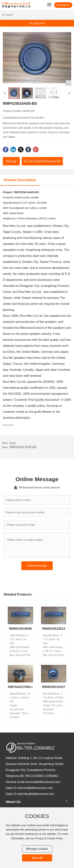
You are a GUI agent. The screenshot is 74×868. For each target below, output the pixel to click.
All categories (37, 23)
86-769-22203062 (32, 776)
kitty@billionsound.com (39, 794)
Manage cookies (37, 849)
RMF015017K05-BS (23, 447)
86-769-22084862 (36, 748)
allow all (37, 858)
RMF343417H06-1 (20, 687)
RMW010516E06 (20, 629)
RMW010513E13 (54, 629)
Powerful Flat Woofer (31, 118)
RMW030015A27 (54, 687)
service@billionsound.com (43, 782)
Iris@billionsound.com (38, 788)
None (13, 443)
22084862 (52, 776)
